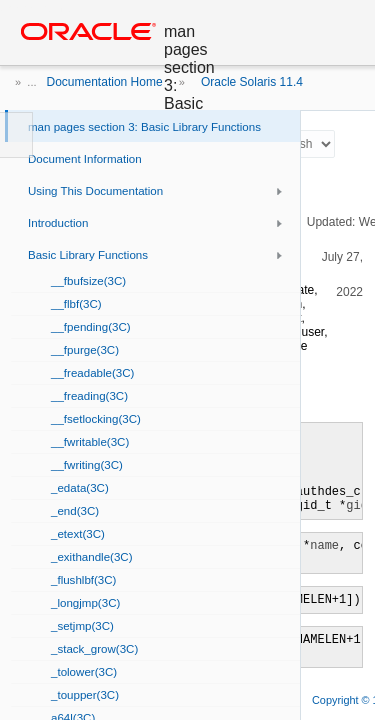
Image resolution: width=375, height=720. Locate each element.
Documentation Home (105, 82)
